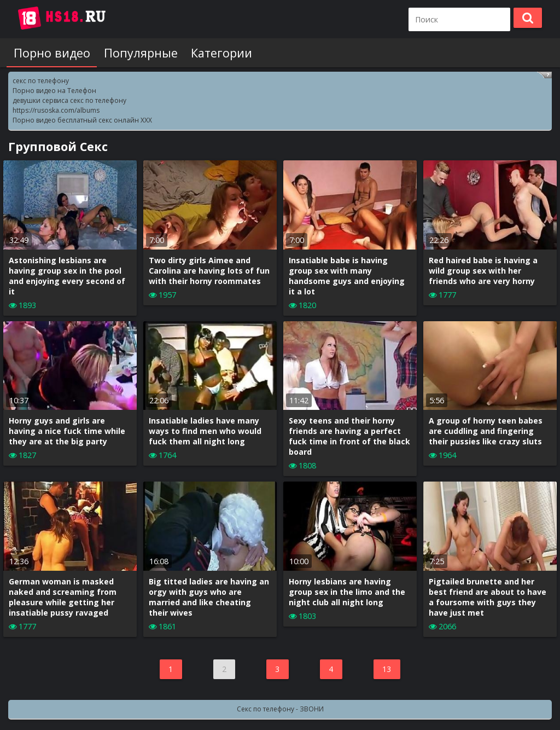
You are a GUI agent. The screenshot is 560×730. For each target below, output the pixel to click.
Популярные (140, 53)
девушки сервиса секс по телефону (69, 100)
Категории (220, 53)
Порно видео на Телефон (54, 91)
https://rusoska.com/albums (56, 110)
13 (387, 669)
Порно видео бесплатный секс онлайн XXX (82, 120)
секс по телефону (41, 81)
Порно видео (51, 53)
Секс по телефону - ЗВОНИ (280, 709)
